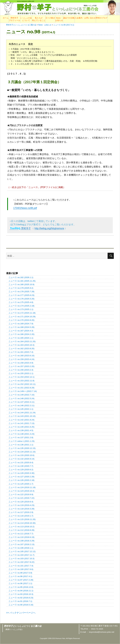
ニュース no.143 (22, 416)
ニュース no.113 (21, 527)
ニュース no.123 (21, 491)
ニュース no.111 (21, 534)
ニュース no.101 (21, 566)
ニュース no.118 (21, 509)
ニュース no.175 (21, 302)
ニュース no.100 (21, 569)
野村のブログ (102, 18)
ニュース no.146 (21, 406)
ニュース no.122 (21, 494)
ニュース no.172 (22, 313)
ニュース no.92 (21, 598)
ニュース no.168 (21, 327)
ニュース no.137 (21, 437)
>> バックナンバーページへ (21, 613)
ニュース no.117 (21, 512)
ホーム (6, 18)
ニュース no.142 (21, 420)
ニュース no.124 (22, 487)
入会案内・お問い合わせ (85, 18)
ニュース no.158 (21, 363)
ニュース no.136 (21, 445)
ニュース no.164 (22, 341)
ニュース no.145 (21, 409)
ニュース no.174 (21, 306)
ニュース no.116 (21, 516)
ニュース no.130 (21, 466)
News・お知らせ (59, 19)
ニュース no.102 (21, 562)
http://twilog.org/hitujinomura (49, 228)
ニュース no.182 (21, 277)
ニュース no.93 (21, 594)
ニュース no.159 (21, 359)
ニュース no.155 (21, 373)
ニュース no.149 (21, 395)
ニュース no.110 (21, 537)
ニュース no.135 (22, 448)
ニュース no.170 (21, 320)
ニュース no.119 (21, 505)
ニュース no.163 (21, 345)
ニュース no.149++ (23, 391)
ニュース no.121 (21, 498)
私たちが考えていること (39, 19)
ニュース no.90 (21, 605)
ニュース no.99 (20, 573)
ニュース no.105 (22, 551)
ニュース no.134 (22, 452)
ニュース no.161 (21, 352)
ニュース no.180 (21, 284)
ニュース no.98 (20, 576)
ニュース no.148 (21, 398)
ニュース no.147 (21, 402)
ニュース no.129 (21, 470)
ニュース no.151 (21, 388)
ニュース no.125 (21, 484)
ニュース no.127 (21, 477)
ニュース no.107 (21, 544)
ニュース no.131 (21, 462)
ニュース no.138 (21, 434)
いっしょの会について (26, 19)
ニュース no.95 (21, 587)
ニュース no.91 (20, 601)
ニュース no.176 (21, 299)
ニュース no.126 (21, 480)
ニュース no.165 (21, 338)
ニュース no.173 (21, 309)
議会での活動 (69, 18)
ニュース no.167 (21, 331)
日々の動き (50, 18)
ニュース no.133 (21, 455)
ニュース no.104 (21, 555)
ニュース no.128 (21, 473)
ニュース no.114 (22, 523)
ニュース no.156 (21, 370)
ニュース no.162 (21, 349)
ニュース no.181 (22, 281)
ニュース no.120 (21, 502)
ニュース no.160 (21, 356)
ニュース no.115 (22, 519)
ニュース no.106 (21, 548)
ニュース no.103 (21, 559)
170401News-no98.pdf (25, 208)
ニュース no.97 (21, 580)
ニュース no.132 (21, 459)
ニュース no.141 (21, 423)
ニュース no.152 (22, 384)
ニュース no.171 (22, 317)
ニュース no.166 (21, 334)
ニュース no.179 (21, 288)
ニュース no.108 (21, 541)
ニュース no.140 (21, 427)
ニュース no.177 (21, 295)
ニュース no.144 (22, 413)
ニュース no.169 (21, 324)
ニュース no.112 (21, 530)
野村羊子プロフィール (14, 19)
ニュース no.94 (21, 591)
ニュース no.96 (20, 583)
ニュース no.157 (21, 366)
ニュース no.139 (21, 430)
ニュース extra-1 (21, 441)
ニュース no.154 (21, 377)
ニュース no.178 (21, 292)
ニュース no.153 (21, 381)
